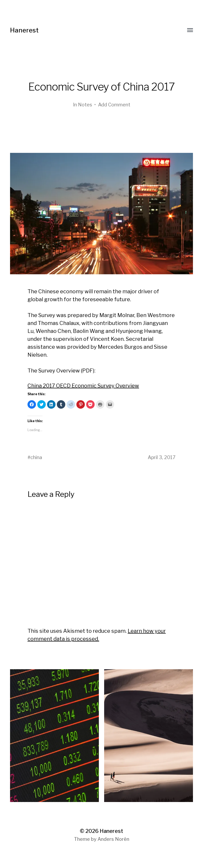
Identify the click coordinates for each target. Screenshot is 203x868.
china (36, 457)
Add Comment (114, 105)
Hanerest (24, 30)
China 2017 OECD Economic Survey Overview (83, 386)
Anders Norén (113, 839)
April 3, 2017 (162, 457)
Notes (85, 105)
